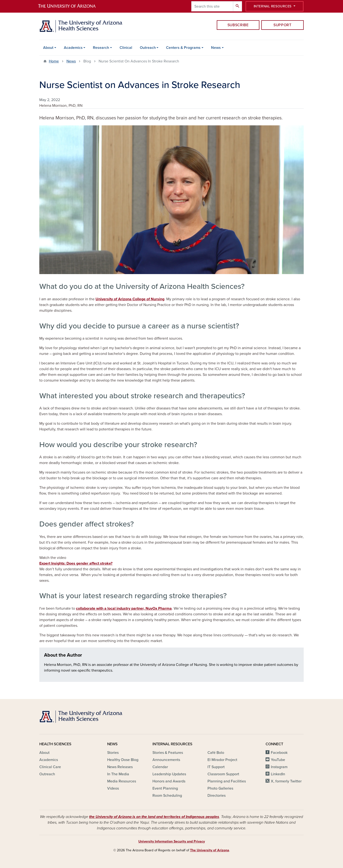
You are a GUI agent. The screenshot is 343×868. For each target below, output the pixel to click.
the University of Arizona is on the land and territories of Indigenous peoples (154, 817)
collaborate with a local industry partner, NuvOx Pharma (124, 608)
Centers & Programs (183, 48)
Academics (73, 48)
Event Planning (165, 788)
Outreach (148, 48)
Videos (113, 788)
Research (101, 48)
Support (282, 25)
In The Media (118, 774)
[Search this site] (212, 6)
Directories (217, 796)
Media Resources (122, 781)
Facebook (279, 753)
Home (54, 61)
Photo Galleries (220, 788)
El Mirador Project (222, 760)
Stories (113, 753)
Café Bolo (216, 753)
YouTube (278, 760)
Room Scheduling (167, 796)
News (216, 48)
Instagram (279, 767)
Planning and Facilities (227, 781)
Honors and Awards (169, 781)
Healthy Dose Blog (123, 760)
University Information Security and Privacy (172, 841)
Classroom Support (223, 774)
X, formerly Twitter (286, 781)
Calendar (160, 767)
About (48, 48)
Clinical (126, 48)
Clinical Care (50, 767)
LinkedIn (278, 774)
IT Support (216, 767)
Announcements (166, 760)
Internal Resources (273, 6)
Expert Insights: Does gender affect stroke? (76, 563)
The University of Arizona (210, 850)
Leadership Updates (169, 774)
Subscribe (238, 25)
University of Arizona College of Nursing (130, 299)
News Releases (120, 767)
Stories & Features (168, 753)
